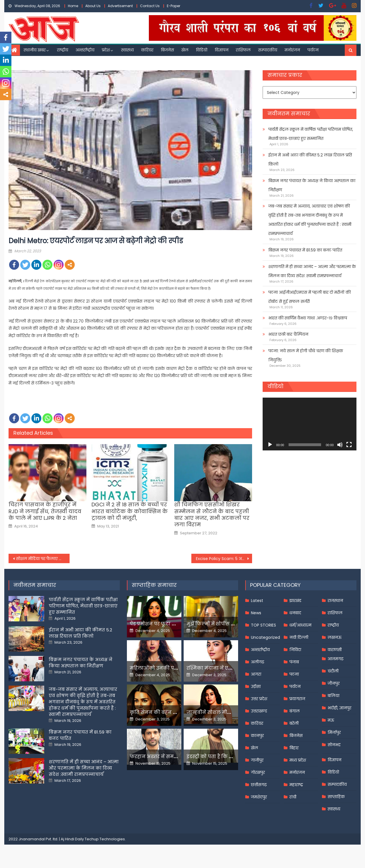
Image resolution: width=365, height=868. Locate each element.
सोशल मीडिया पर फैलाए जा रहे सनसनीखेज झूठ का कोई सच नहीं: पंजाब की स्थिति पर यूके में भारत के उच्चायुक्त (43, 559)
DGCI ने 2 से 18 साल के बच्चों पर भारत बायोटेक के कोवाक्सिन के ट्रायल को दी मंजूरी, (130, 511)
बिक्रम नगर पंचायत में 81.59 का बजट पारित (305, 250)
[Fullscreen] (349, 445)
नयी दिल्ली (299, 637)
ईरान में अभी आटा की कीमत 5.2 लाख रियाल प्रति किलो (310, 160)
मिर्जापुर (334, 732)
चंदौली (333, 671)
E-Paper (174, 6)
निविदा (295, 650)
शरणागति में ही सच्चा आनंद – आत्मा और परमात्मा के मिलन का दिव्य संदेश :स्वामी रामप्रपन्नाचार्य (312, 271)
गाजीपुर (257, 760)
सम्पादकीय (268, 50)
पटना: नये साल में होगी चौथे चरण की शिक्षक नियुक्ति (306, 355)
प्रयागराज (297, 699)
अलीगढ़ (257, 662)
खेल (185, 50)
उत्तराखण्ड (259, 711)
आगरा (256, 674)
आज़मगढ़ (335, 659)
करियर (147, 50)
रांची (293, 797)
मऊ (331, 720)
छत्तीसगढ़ (259, 785)
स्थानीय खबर (35, 50)
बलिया (333, 696)
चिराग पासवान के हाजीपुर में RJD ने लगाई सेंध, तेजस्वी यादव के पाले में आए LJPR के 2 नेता (45, 511)
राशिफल (243, 50)
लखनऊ (335, 637)
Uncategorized (265, 637)
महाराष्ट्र (296, 785)
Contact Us (150, 6)
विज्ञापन (222, 50)
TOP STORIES (263, 625)
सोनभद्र (334, 745)
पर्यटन (313, 50)
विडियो (202, 50)
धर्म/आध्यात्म (300, 625)
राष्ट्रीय (63, 50)
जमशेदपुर (259, 797)
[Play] (270, 445)
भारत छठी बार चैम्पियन (288, 334)
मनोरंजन (292, 50)
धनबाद (295, 613)
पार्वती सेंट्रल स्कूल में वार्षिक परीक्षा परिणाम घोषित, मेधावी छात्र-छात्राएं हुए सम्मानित (311, 134)
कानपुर (257, 736)
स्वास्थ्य (127, 50)
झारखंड (295, 601)
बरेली (294, 723)
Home (73, 6)
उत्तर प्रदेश (259, 699)
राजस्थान (335, 601)
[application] (310, 424)
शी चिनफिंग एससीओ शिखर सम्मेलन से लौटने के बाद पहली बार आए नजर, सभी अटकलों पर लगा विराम (212, 515)
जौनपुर (334, 683)
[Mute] (340, 445)
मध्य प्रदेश (298, 760)
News (256, 613)
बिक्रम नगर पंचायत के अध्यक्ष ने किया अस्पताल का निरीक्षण (312, 185)
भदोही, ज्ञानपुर (339, 708)
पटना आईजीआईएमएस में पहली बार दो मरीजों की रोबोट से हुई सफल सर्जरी (310, 297)
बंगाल (295, 711)
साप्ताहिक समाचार (154, 585)
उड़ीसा (256, 686)
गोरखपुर (258, 772)
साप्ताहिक (336, 797)
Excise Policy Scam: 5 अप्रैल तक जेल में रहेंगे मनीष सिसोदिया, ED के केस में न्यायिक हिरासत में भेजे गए (224, 559)
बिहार (294, 748)
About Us (93, 6)
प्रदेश (106, 50)
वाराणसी (335, 650)
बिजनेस (167, 50)
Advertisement (120, 6)
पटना (294, 674)
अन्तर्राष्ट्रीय (85, 50)
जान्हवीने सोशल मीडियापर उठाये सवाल (228, 712)
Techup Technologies (105, 839)
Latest (257, 601)
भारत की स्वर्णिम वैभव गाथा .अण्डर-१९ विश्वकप (308, 318)
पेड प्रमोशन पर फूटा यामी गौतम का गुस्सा (173, 624)
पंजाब (294, 662)
